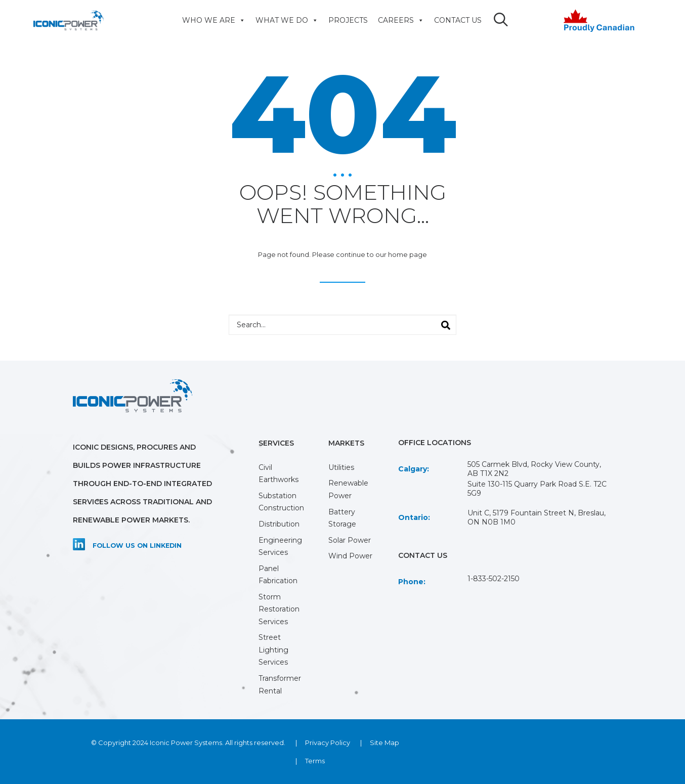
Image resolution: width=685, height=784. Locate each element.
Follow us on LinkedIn (137, 546)
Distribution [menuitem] (279, 524)
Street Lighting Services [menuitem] (273, 650)
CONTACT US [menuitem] (455, 20)
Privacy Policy (328, 743)
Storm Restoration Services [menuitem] (279, 609)
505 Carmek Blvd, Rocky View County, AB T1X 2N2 (534, 469)
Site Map (384, 743)
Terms (315, 761)
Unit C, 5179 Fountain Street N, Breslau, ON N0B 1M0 (537, 517)
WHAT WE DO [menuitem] (284, 20)
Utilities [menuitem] (341, 467)
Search (441, 322)
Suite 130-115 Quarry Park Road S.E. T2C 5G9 (537, 489)
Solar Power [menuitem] (350, 540)
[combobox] (342, 325)
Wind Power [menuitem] (350, 556)
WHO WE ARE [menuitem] (211, 20)
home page (408, 254)
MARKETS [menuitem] (346, 443)
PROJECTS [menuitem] (346, 20)
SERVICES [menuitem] (276, 443)
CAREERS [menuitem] (398, 20)
